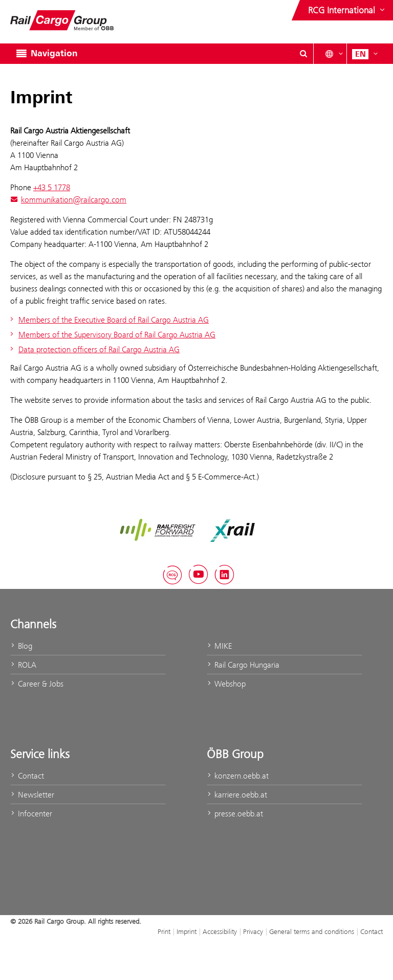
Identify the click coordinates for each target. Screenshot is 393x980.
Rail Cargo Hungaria (243, 665)
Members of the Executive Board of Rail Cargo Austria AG (108, 320)
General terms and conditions (312, 931)
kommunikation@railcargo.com (68, 200)
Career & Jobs (37, 684)
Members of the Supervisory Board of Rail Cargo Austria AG (112, 335)
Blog (21, 646)
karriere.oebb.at (237, 795)
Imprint (187, 931)
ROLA (23, 665)
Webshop (226, 684)
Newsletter (32, 795)
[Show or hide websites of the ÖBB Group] (347, 10)
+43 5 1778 (52, 187)
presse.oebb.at (235, 814)
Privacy (253, 931)
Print (164, 931)
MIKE (219, 646)
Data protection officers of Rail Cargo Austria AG (94, 349)
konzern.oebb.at (238, 776)
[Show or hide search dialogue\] (303, 54)
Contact (27, 776)
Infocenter (31, 814)
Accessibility (220, 931)
